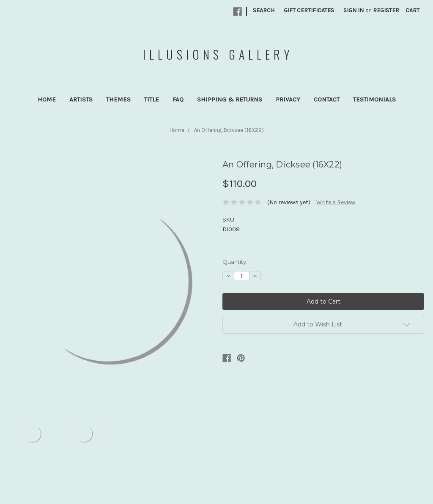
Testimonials (374, 99)
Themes (118, 99)
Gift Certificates (309, 10)
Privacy (288, 99)
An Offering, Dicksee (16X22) (229, 130)
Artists (81, 99)
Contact (327, 99)
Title (152, 99)
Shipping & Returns (230, 99)
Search (264, 10)
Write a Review (336, 202)
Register (386, 10)
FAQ (178, 99)
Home (47, 99)
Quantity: (235, 262)
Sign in (354, 10)
